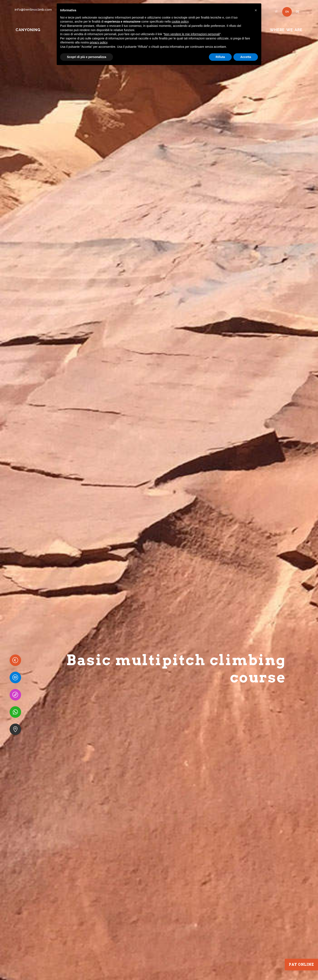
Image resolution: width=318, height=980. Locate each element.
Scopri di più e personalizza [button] (87, 57)
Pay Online (301, 964)
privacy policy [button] (99, 42)
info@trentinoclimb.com (33, 10)
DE (298, 12)
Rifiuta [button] (220, 57)
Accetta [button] (246, 57)
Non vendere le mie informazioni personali (192, 34)
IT (276, 12)
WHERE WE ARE (286, 30)
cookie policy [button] (180, 22)
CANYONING (28, 30)
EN (287, 12)
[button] (256, 10)
